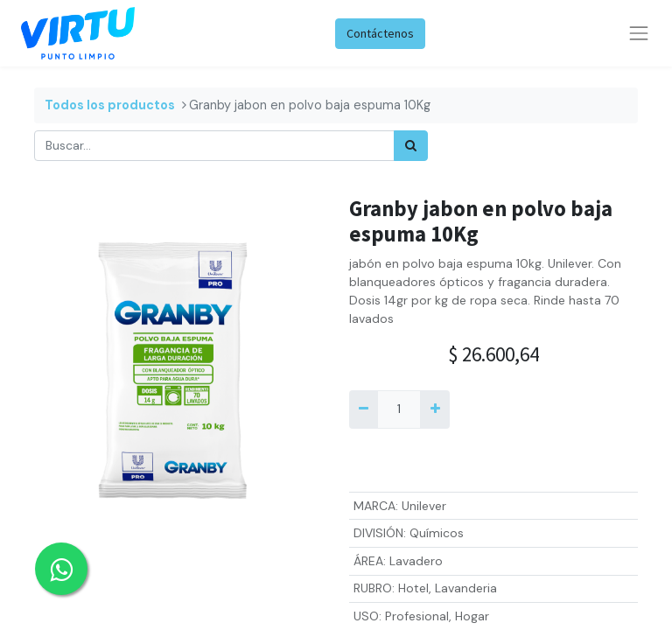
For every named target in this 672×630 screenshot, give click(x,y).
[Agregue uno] (434, 409)
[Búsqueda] (411, 146)
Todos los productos (110, 105)
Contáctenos (380, 33)
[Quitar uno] (364, 409)
